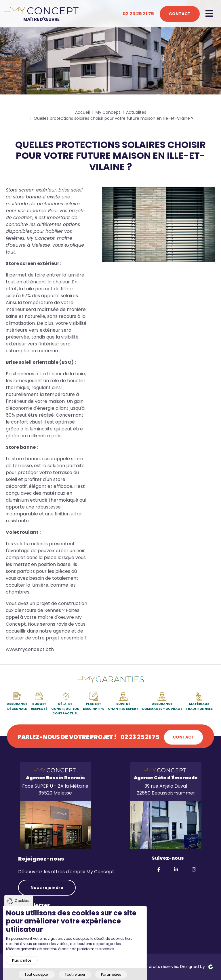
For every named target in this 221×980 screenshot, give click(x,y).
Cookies (22, 910)
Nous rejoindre (47, 888)
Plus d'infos (22, 969)
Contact (180, 14)
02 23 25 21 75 (138, 14)
